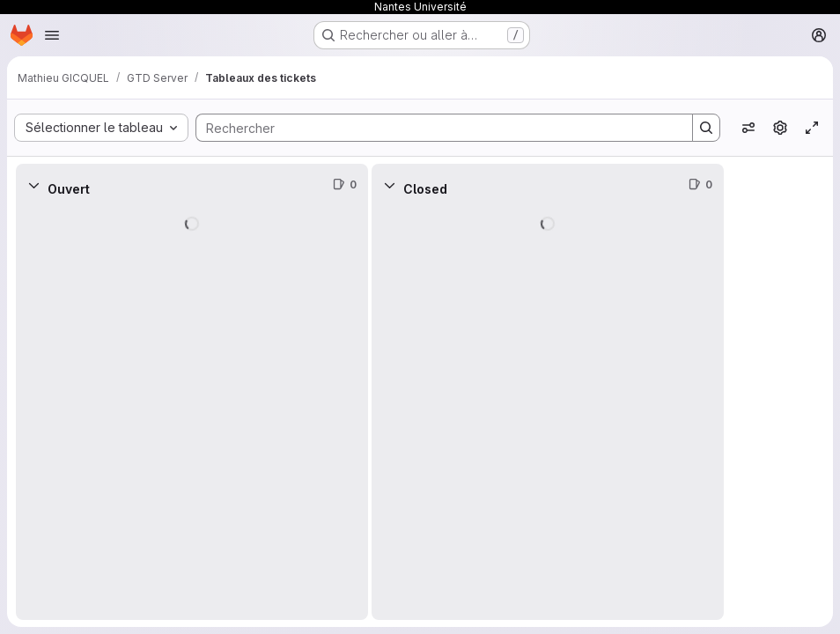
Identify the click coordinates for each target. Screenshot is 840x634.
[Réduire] (33, 185)
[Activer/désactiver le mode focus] (812, 128)
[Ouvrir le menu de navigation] (52, 35)
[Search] (435, 128)
